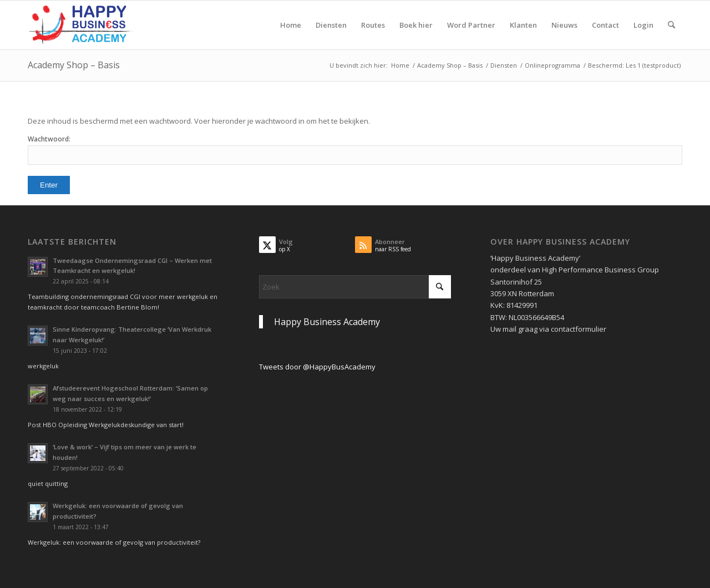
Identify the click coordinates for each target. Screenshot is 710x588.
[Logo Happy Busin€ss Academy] (81, 25)
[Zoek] (671, 25)
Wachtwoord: (355, 149)
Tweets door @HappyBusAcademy (317, 367)
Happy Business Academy (327, 322)
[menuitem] (291, 25)
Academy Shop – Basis (74, 65)
